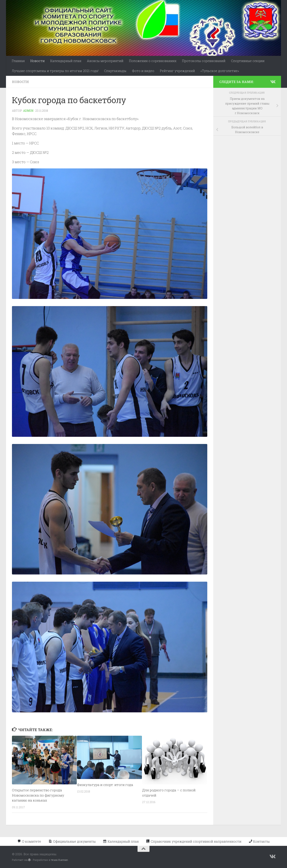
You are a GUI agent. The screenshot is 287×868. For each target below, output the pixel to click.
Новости (37, 61)
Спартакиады (115, 71)
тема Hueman (59, 860)
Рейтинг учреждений (177, 71)
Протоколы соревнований (204, 61)
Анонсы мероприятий (105, 61)
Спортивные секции (248, 61)
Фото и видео (143, 71)
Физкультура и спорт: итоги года (105, 785)
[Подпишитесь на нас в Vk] (273, 82)
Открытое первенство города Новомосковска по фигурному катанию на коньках (38, 795)
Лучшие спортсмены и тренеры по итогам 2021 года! (55, 71)
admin (28, 111)
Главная (18, 61)
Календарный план (66, 61)
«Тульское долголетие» (220, 71)
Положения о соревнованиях (153, 61)
